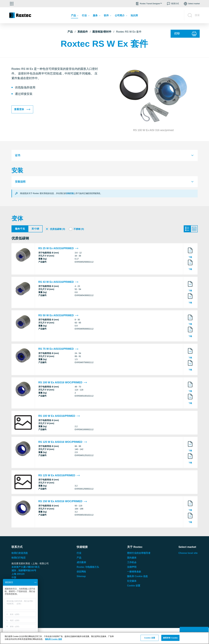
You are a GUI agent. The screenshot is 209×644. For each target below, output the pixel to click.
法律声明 (132, 568)
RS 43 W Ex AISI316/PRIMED (58, 283)
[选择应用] (12, 4)
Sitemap (81, 577)
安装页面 (70, 193)
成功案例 (81, 563)
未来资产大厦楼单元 (26, 568)
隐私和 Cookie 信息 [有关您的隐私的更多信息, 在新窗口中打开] (54, 639)
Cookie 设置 (134, 586)
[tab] (105, 155)
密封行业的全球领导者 (139, 554)
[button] (148, 4)
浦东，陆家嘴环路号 (24, 571)
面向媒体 (132, 558)
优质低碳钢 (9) (57, 229)
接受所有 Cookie (170, 638)
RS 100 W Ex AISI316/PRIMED (59, 417)
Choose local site (188, 554)
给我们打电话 (18, 558)
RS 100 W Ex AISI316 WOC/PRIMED (63, 383)
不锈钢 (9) (79, 229)
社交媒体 (132, 582)
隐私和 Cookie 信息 (137, 577)
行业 (79, 554)
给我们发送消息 (20, 554)
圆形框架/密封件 (102, 32)
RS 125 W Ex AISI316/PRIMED (59, 476)
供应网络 (81, 572)
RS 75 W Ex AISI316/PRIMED (58, 350)
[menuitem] (75, 16)
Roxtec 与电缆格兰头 (88, 568)
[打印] (185, 34)
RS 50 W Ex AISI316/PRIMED (58, 316)
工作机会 (132, 563)
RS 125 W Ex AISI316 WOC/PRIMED (63, 443)
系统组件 (83, 32)
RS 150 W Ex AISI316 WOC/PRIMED (63, 502)
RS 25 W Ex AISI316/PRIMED (58, 249)
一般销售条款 (134, 572)
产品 (70, 32)
